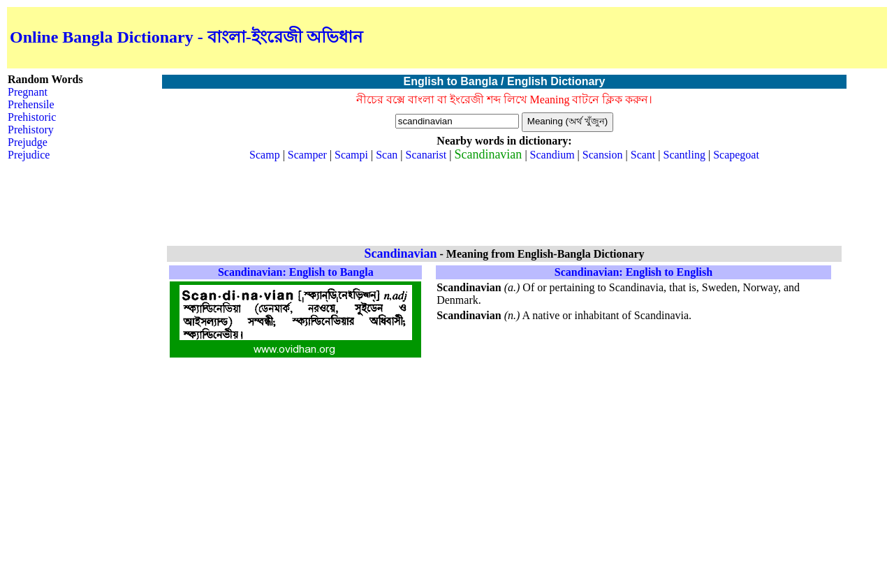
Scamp (265, 155)
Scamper (307, 155)
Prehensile (31, 104)
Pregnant (28, 92)
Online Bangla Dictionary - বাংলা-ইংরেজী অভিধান (186, 37)
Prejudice (29, 155)
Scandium (552, 155)
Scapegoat (736, 155)
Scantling (684, 155)
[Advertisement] (721, 38)
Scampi (351, 155)
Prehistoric (32, 117)
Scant (643, 155)
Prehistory (31, 130)
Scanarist (426, 155)
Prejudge (28, 142)
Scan (387, 155)
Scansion (603, 155)
